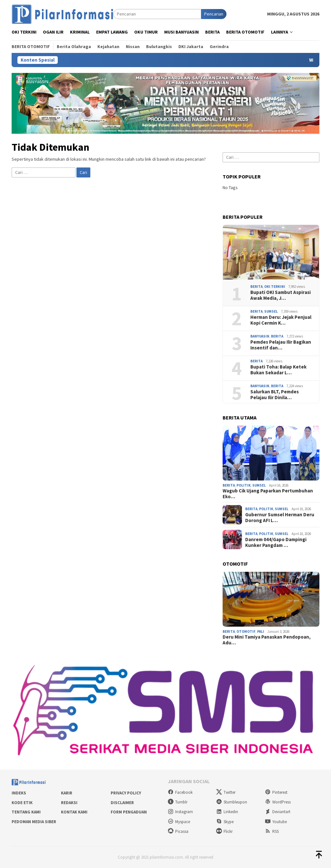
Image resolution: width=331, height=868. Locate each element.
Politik (244, 485)
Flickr (224, 831)
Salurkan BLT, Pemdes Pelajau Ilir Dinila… (275, 395)
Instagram (180, 812)
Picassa (178, 831)
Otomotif (246, 631)
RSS (272, 831)
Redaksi (69, 803)
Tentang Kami (26, 812)
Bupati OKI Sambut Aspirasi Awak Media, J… (281, 295)
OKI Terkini (275, 287)
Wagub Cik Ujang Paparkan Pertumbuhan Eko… (268, 494)
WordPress (278, 802)
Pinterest (276, 792)
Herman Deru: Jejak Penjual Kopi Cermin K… (281, 320)
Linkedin (227, 812)
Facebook (180, 792)
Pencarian (214, 14)
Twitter (226, 792)
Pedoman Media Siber (34, 822)
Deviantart (278, 812)
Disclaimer (122, 803)
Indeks (19, 793)
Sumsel (271, 311)
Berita (256, 287)
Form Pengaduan (129, 812)
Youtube (276, 822)
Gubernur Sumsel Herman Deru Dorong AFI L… (280, 518)
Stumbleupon (232, 802)
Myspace (179, 822)
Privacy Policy (126, 793)
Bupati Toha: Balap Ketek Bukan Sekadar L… (278, 370)
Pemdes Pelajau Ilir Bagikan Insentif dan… (281, 345)
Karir (67, 793)
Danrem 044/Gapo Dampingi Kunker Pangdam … (276, 542)
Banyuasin (260, 336)
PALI (261, 631)
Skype (225, 822)
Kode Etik (22, 803)
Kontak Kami (74, 812)
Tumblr (178, 802)
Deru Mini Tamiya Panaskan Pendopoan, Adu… (267, 640)
